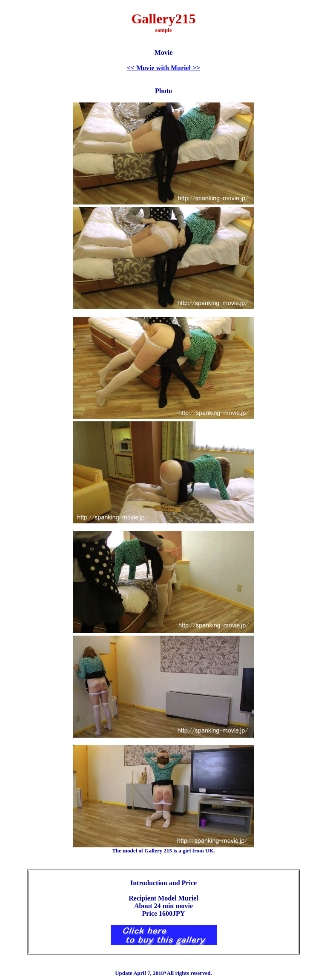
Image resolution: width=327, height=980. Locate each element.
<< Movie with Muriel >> (163, 68)
